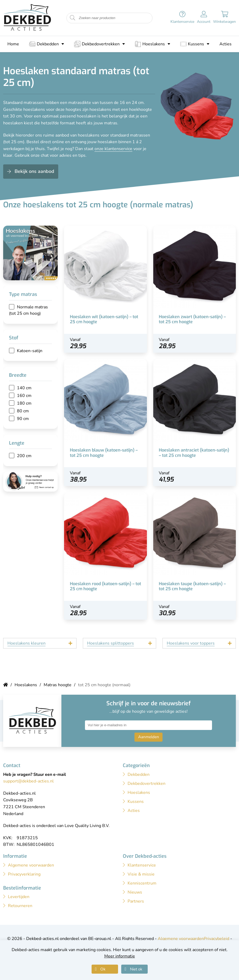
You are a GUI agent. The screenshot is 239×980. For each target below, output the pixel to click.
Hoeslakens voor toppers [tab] (191, 643)
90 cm (23, 419)
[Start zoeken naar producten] (73, 18)
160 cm (24, 396)
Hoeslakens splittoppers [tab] (111, 643)
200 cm (24, 456)
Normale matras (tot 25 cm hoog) (28, 310)
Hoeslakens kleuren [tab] (26, 643)
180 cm (24, 403)
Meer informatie (120, 956)
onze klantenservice (113, 149)
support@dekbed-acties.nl (28, 781)
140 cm (24, 388)
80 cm (23, 411)
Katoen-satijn (30, 351)
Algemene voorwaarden (181, 939)
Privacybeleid (217, 939)
